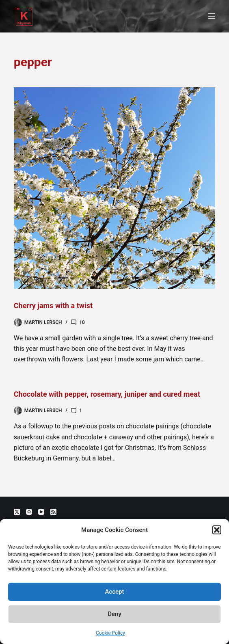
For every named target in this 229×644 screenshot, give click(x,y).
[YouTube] (41, 512)
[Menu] (212, 16)
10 (82, 322)
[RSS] (53, 512)
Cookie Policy (110, 633)
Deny (114, 614)
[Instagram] (29, 512)
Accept (114, 592)
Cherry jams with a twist (53, 306)
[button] (217, 530)
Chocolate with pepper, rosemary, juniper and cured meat (107, 394)
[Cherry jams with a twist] (114, 188)
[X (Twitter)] (17, 512)
